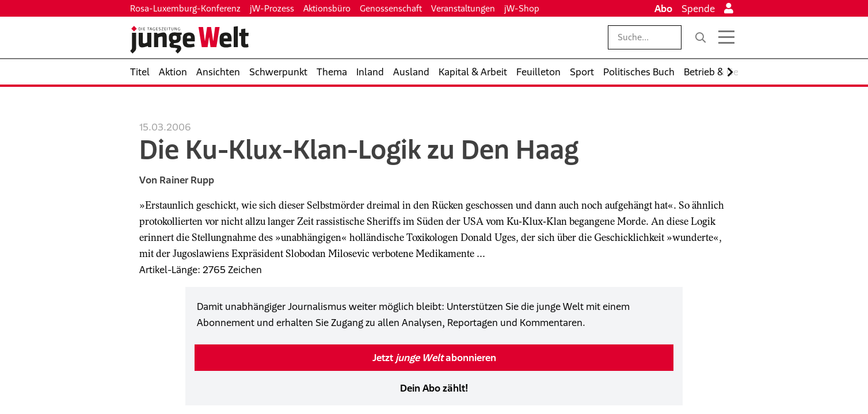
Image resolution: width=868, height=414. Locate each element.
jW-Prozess (272, 8)
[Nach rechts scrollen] (730, 72)
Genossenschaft (391, 8)
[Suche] (701, 37)
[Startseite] (189, 40)
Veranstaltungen (463, 8)
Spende (698, 9)
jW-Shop (522, 8)
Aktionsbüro (327, 8)
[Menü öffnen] (726, 37)
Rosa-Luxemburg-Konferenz (185, 8)
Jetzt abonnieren (434, 358)
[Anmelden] (729, 9)
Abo (663, 9)
